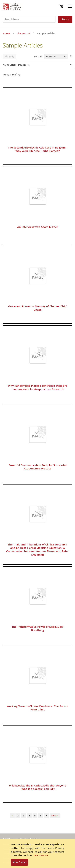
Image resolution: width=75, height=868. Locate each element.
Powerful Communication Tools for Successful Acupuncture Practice (37, 467)
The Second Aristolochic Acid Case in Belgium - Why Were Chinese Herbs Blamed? (38, 149)
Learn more (41, 855)
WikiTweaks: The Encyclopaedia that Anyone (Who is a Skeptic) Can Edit (38, 787)
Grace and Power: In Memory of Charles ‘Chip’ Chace (37, 308)
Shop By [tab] (9, 56)
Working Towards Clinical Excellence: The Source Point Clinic (37, 708)
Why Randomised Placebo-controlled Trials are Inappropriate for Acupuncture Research (38, 387)
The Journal (24, 33)
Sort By (38, 56)
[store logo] (12, 7)
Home (7, 33)
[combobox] (29, 19)
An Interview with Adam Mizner (38, 227)
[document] (37, 854)
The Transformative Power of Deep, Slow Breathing (37, 628)
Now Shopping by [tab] (14, 65)
